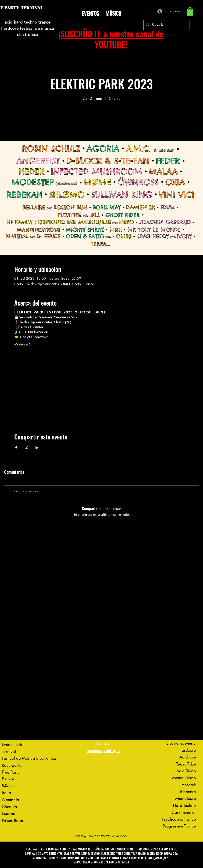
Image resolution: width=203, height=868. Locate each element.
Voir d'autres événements (101, 121)
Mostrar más (23, 344)
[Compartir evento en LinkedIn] (37, 448)
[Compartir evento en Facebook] (16, 448)
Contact (103, 743)
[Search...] (166, 25)
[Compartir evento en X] (26, 448)
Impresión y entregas (103, 750)
